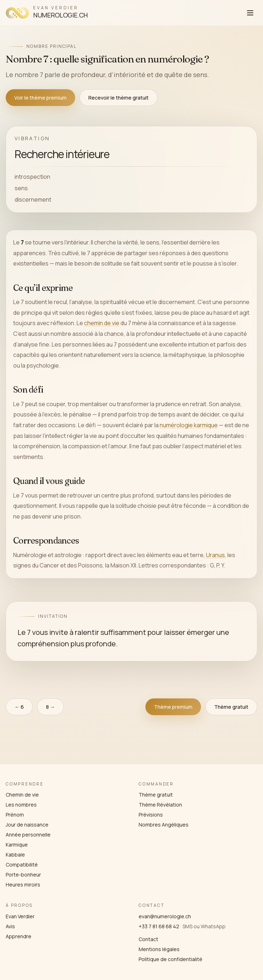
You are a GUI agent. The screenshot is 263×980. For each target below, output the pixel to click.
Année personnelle (28, 835)
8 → (50, 707)
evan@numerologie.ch (165, 916)
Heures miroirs (23, 885)
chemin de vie (102, 323)
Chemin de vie (22, 795)
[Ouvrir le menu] (250, 13)
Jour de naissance (27, 825)
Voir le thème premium (40, 98)
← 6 (19, 707)
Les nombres (21, 805)
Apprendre (19, 936)
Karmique (17, 845)
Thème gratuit (231, 707)
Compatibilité (22, 865)
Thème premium (173, 707)
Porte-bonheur (23, 875)
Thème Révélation (160, 805)
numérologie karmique (189, 425)
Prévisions (151, 815)
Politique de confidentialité (171, 959)
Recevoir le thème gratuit (118, 98)
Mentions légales (159, 949)
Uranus (215, 555)
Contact (148, 939)
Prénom (15, 815)
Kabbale (15, 855)
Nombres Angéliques (164, 825)
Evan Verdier (20, 916)
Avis (10, 926)
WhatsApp (213, 926)
